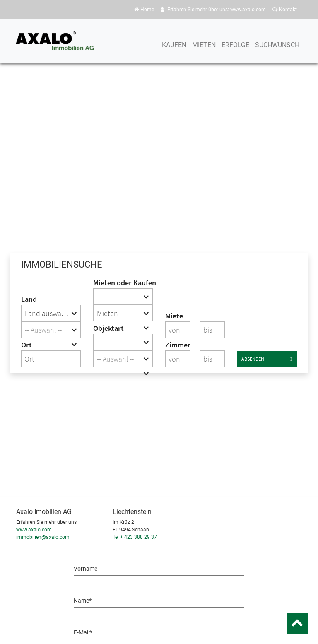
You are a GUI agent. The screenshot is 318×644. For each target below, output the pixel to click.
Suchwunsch (277, 49)
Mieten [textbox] (107, 313)
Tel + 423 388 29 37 (135, 537)
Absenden (267, 359)
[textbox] (51, 330)
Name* (83, 601)
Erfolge (235, 49)
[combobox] (51, 313)
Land (29, 299)
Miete (174, 316)
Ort (26, 345)
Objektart (108, 328)
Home (144, 10)
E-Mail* (83, 632)
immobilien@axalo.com (43, 537)
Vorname (86, 569)
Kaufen (174, 49)
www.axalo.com (249, 10)
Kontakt (285, 10)
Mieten (204, 49)
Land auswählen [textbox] (50, 313)
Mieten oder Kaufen (123, 283)
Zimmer (178, 345)
